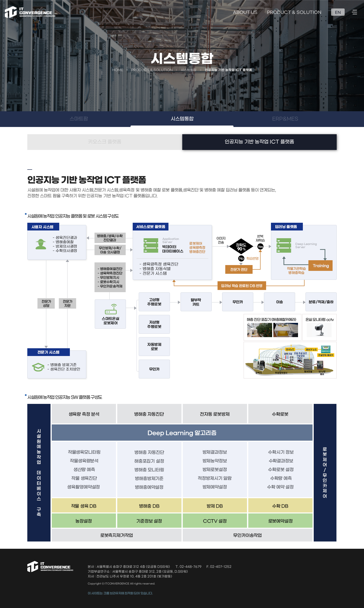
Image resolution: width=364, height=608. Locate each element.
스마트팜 (79, 119)
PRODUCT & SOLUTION (294, 13)
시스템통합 (182, 119)
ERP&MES (285, 119)
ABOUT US (245, 13)
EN (338, 13)
